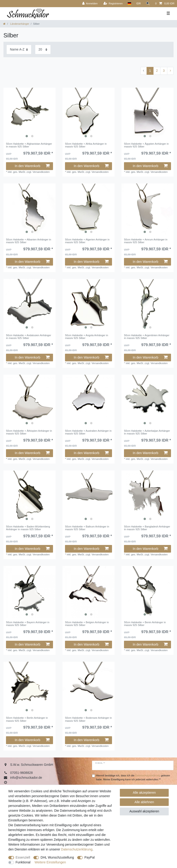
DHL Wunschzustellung (57, 857)
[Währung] (139, 4)
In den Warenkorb (32, 166)
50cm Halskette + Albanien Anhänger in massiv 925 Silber (29, 241)
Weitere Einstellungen (50, 862)
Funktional (23, 862)
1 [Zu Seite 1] (150, 71)
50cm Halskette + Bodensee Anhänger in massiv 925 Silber (88, 719)
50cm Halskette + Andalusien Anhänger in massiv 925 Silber (29, 337)
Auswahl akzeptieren (144, 811)
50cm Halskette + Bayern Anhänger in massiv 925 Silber (28, 624)
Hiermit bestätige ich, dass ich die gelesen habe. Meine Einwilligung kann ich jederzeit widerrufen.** (133, 777)
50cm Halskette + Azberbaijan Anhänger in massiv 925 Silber (147, 432)
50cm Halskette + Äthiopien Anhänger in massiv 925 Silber (29, 432)
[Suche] (148, 4)
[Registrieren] (113, 4)
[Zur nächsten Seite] (170, 71)
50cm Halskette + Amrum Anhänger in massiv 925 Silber (146, 241)
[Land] (129, 4)
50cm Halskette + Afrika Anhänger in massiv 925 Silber (86, 145)
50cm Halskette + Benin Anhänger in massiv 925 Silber (145, 624)
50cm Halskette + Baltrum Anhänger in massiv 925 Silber (87, 528)
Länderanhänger (19, 24)
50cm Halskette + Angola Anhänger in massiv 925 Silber (87, 337)
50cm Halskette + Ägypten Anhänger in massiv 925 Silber (146, 145)
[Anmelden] (90, 4)
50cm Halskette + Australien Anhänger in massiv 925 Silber (88, 432)
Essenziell (23, 857)
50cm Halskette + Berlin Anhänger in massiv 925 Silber (27, 719)
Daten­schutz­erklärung (77, 849)
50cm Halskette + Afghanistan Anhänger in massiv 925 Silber (29, 145)
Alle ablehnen (144, 802)
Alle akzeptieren (144, 793)
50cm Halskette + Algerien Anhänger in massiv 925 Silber (87, 241)
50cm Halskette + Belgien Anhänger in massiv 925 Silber (87, 624)
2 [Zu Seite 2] (157, 71)
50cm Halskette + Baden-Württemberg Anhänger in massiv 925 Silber (28, 528)
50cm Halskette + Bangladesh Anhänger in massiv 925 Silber (147, 528)
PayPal (89, 857)
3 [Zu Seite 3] (164, 71)
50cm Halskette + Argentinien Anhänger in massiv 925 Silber (147, 337)
